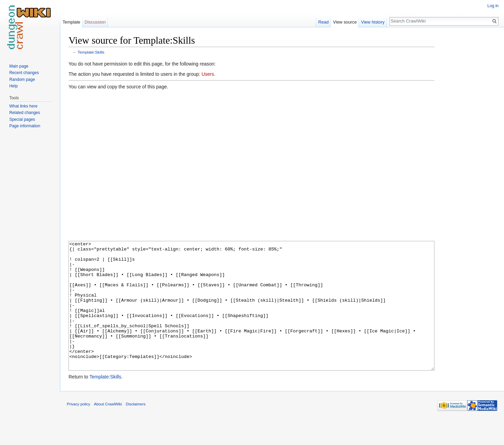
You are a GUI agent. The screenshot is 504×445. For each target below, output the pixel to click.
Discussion (95, 22)
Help (13, 86)
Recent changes (24, 73)
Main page (19, 66)
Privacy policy (78, 430)
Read (323, 22)
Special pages (22, 119)
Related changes (25, 113)
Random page (22, 80)
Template (71, 22)
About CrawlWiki (108, 430)
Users (208, 74)
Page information (25, 126)
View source (345, 22)
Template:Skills (91, 52)
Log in (493, 6)
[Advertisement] (469, 137)
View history (373, 22)
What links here (23, 106)
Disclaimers (136, 430)
